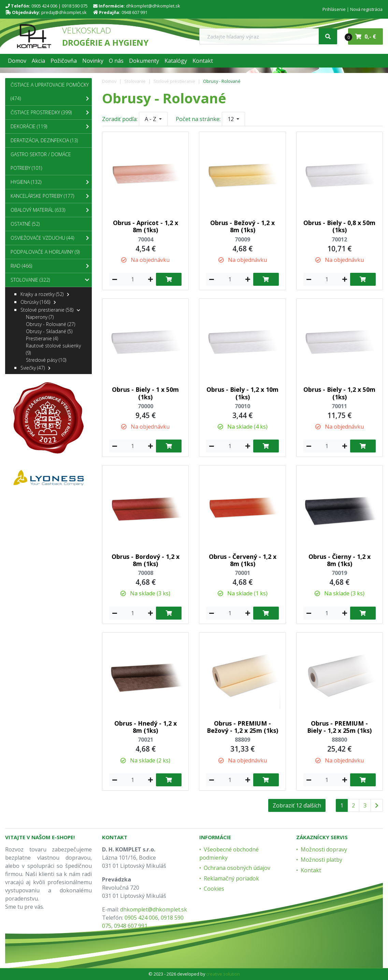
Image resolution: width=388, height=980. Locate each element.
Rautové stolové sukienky (53, 349)
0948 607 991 (134, 12)
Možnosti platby (321, 860)
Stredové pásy (46, 360)
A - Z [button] (151, 119)
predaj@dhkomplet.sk (64, 12)
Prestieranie (42, 338)
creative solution (223, 974)
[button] (17, 61)
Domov (109, 81)
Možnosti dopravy (324, 849)
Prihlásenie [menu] (334, 9)
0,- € (362, 37)
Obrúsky (38, 302)
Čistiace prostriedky (50, 113)
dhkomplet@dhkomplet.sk (153, 6)
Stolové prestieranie (174, 81)
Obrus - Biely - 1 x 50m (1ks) (145, 393)
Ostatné (25, 224)
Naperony (40, 317)
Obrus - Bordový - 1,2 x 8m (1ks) (146, 560)
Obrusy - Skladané (49, 331)
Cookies (214, 889)
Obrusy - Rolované (222, 81)
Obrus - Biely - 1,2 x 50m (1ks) (339, 393)
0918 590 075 (75, 6)
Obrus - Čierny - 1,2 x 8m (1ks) (340, 560)
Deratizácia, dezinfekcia (44, 140)
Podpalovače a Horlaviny (45, 252)
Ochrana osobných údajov (237, 868)
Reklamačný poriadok (231, 878)
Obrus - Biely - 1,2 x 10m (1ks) (242, 393)
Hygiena (50, 182)
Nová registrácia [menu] (366, 9)
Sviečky (35, 368)
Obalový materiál (50, 210)
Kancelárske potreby (50, 196)
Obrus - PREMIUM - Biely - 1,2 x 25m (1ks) (339, 727)
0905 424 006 (44, 6)
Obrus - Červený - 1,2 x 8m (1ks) (243, 560)
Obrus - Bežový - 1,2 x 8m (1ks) (242, 226)
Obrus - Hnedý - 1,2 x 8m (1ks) (146, 727)
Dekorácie (50, 127)
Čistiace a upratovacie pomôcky (50, 93)
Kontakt (311, 870)
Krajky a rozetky (45, 294)
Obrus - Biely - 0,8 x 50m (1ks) (339, 226)
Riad (50, 266)
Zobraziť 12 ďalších (297, 805)
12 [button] (231, 119)
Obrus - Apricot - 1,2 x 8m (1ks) (146, 226)
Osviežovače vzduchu (50, 238)
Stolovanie (135, 81)
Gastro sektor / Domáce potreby (41, 161)
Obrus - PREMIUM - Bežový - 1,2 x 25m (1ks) (242, 727)
